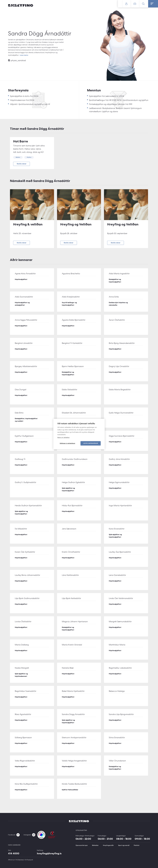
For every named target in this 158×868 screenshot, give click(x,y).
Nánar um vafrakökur (63, 437)
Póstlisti (137, 845)
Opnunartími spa (82, 845)
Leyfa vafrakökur (91, 443)
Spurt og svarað (124, 845)
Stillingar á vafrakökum (67, 443)
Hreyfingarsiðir (108, 845)
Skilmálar (95, 845)
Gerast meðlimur (120, 4)
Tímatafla (135, 4)
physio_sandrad (18, 60)
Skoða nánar (22, 164)
